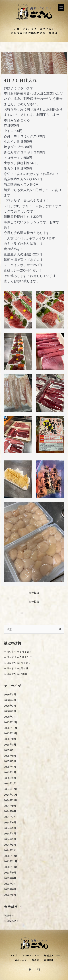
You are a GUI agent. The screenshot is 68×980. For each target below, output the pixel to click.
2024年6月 (10, 822)
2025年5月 (10, 761)
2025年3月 (10, 772)
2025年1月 (10, 783)
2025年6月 (10, 756)
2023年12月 (11, 856)
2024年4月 (10, 833)
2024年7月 (10, 817)
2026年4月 (10, 700)
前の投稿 (34, 593)
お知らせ (9, 915)
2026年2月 (10, 711)
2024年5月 (10, 828)
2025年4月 (10, 767)
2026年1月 (10, 717)
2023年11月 (11, 861)
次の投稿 (34, 601)
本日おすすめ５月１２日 (18, 652)
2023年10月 (11, 867)
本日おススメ (11, 921)
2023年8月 (10, 878)
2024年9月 (10, 806)
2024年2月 (10, 845)
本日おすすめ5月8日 (16, 674)
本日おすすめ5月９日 (16, 668)
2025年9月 (10, 739)
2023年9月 (10, 872)
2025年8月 (10, 744)
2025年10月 (11, 733)
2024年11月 (11, 795)
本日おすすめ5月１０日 (17, 663)
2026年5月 (10, 694)
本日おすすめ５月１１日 (18, 657)
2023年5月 (10, 895)
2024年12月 (11, 789)
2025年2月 (10, 778)
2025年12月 (11, 722)
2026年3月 (10, 706)
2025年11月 (11, 728)
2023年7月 (10, 884)
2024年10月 (11, 800)
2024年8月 (10, 811)
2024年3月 (10, 839)
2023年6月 (10, 889)
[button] (61, 7)
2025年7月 (10, 750)
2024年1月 (10, 850)
